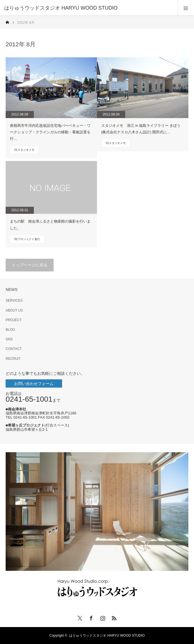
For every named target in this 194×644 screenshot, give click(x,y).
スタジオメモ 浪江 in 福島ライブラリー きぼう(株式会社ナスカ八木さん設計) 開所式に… (141, 129)
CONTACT (14, 349)
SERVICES (14, 301)
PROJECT (14, 320)
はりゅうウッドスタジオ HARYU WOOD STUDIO (109, 636)
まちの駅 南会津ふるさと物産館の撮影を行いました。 (50, 225)
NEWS (12, 290)
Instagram (102, 617)
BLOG (10, 330)
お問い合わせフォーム (34, 384)
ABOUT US (14, 310)
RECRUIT (13, 359)
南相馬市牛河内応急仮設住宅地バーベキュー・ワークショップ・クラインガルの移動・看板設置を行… (50, 132)
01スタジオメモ (24, 150)
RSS (113, 617)
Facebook (91, 617)
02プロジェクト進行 (27, 239)
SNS (9, 339)
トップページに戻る (30, 265)
